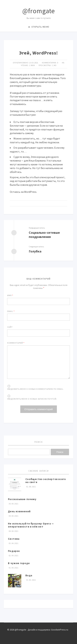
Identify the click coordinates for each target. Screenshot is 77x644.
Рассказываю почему (22, 499)
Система (14, 539)
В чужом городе (19, 563)
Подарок (14, 551)
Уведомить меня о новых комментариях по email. (36, 389)
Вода (29, 575)
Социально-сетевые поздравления (44, 235)
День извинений (19, 511)
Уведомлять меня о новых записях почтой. (32, 399)
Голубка (35, 251)
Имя (10, 295)
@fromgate (39, 11)
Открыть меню (40, 27)
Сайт (10, 327)
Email (11, 311)
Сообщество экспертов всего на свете (46, 481)
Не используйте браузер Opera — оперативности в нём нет (31, 525)
